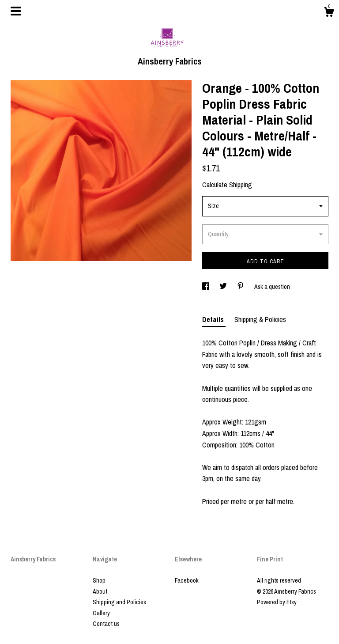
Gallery (101, 613)
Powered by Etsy (277, 602)
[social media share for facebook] (206, 287)
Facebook (187, 580)
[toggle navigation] (16, 11)
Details (214, 319)
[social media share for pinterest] (241, 287)
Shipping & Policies (260, 319)
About (100, 591)
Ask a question (272, 287)
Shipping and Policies (119, 602)
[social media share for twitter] (224, 287)
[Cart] (329, 13)
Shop (99, 580)
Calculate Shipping (227, 185)
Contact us (106, 624)
